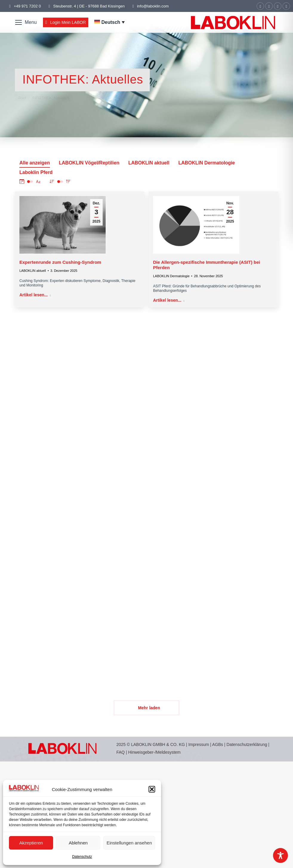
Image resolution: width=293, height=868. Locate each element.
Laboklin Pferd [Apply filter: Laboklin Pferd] (36, 172)
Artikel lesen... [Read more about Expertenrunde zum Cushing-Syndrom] (35, 295)
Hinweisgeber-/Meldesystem (154, 752)
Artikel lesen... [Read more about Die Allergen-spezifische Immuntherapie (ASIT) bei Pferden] (169, 300)
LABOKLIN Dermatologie (171, 276)
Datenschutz (82, 857)
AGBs (218, 744)
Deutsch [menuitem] (111, 22)
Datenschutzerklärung (247, 744)
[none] (110, 22)
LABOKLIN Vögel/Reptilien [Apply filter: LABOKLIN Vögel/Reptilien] (89, 163)
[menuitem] (110, 22)
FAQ (121, 752)
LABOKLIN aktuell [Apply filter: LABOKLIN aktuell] (149, 163)
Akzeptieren (31, 843)
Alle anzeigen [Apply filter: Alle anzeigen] (35, 163)
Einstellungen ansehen (129, 843)
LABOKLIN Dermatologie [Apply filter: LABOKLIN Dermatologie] (207, 163)
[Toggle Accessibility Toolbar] (280, 855)
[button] (152, 789)
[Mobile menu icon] (26, 22)
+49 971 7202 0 (27, 6)
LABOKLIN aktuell (33, 271)
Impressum (199, 744)
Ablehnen (78, 843)
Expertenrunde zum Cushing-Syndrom (60, 262)
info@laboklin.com (150, 6)
